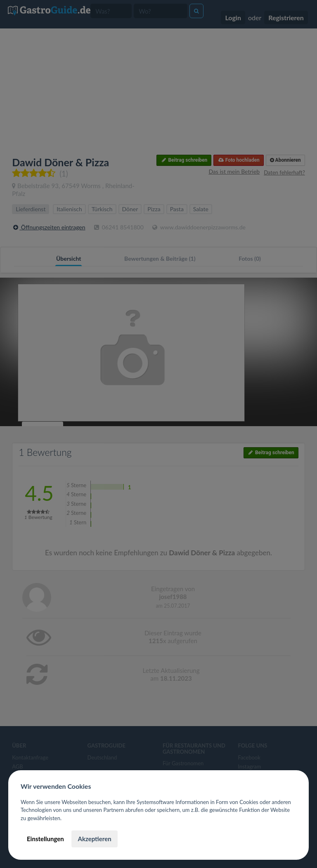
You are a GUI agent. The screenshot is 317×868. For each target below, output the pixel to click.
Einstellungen (45, 839)
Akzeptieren (94, 839)
